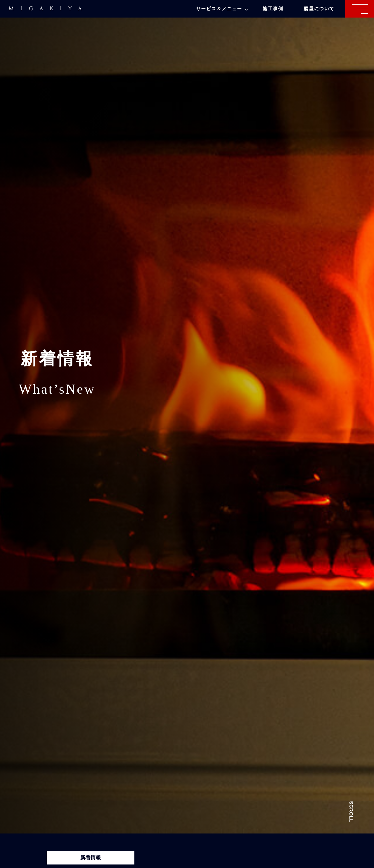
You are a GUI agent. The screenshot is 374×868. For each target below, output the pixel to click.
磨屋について (319, 9)
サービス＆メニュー (222, 9)
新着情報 (91, 858)
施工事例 (273, 9)
